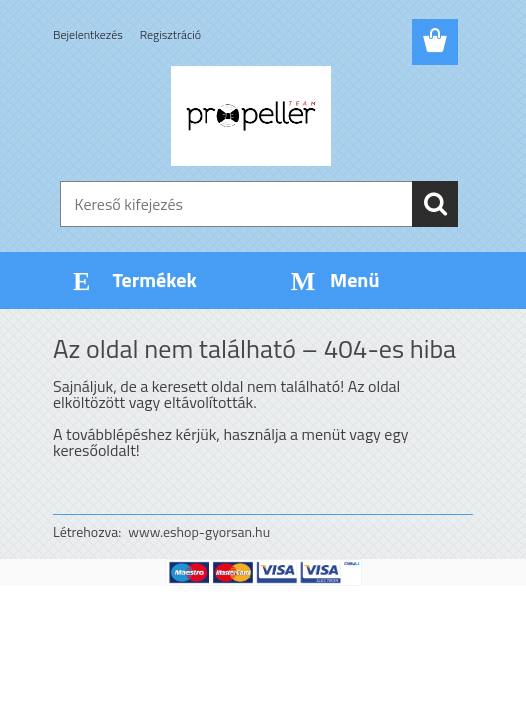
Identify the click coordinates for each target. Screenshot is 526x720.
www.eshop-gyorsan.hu (199, 531)
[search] (435, 204)
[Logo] (250, 116)
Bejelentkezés (88, 34)
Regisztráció (170, 34)
